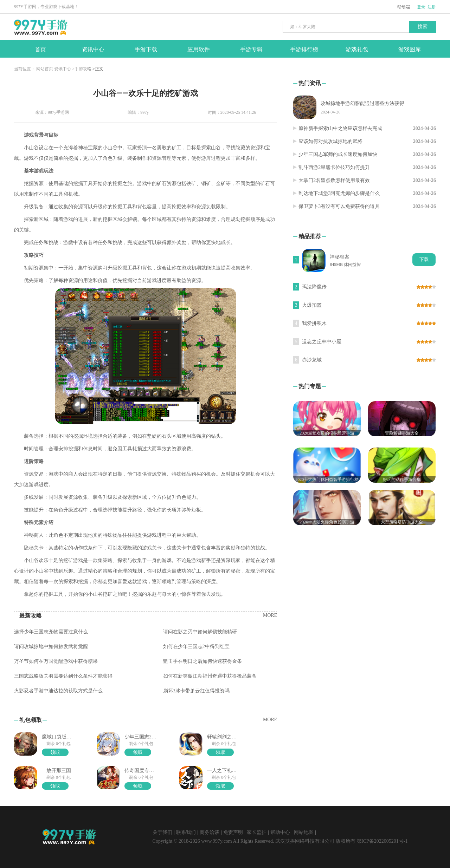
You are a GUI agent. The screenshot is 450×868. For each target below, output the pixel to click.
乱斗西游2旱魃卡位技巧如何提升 (334, 167)
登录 (421, 7)
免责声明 (233, 832)
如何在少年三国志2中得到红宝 (196, 647)
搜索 (423, 27)
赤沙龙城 (312, 360)
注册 (432, 7)
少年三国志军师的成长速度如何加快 (338, 154)
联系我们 (186, 832)
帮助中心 (280, 832)
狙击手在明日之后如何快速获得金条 (202, 661)
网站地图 (304, 832)
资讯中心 (63, 69)
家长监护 (257, 832)
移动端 (404, 7)
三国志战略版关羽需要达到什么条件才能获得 (63, 676)
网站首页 (45, 69)
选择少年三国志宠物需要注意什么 (51, 632)
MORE (270, 615)
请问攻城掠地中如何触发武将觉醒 (51, 647)
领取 (55, 752)
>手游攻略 (82, 69)
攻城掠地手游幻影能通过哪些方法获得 (362, 103)
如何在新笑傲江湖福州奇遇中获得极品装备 (210, 676)
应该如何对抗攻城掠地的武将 (330, 141)
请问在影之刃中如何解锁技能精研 (200, 632)
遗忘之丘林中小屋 (322, 342)
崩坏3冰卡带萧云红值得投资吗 (196, 691)
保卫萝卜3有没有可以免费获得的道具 (339, 206)
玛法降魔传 (314, 287)
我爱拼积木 (314, 323)
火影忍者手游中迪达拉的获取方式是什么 (58, 691)
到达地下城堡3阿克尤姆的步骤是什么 (339, 193)
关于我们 (162, 832)
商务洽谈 (210, 832)
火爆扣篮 (312, 305)
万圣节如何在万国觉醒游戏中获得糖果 (56, 661)
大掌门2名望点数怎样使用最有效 (334, 180)
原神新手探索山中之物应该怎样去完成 (340, 128)
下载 (424, 259)
